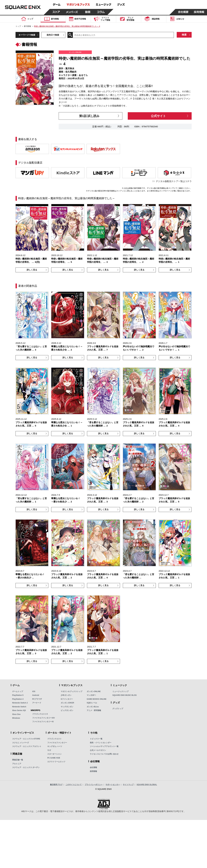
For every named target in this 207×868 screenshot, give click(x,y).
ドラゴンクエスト (54, 739)
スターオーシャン (54, 754)
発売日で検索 (53, 35)
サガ (49, 750)
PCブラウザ (37, 699)
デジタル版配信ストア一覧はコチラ (174, 181)
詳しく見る (32, 270)
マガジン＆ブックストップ (71, 691)
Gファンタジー (67, 699)
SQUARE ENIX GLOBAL (147, 785)
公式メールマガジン (98, 750)
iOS (34, 691)
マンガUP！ (92, 695)
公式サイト (158, 116)
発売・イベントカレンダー (101, 743)
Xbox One (16, 714)
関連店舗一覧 (18, 760)
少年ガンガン (66, 695)
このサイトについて (74, 785)
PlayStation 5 (18, 695)
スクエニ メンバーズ (21, 743)
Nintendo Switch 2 (20, 703)
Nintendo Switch (19, 707)
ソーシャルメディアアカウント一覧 (104, 746)
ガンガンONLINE (94, 691)
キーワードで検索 (27, 35)
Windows (16, 718)
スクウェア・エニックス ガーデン (26, 767)
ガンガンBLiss (93, 707)
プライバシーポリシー (94, 785)
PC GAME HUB (54, 758)
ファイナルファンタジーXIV (44, 718)
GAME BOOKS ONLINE (97, 699)
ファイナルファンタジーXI (43, 722)
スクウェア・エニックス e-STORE (26, 739)
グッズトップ (118, 709)
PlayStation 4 (18, 699)
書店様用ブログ (56, 785)
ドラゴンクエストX (40, 714)
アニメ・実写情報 (94, 710)
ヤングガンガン (67, 707)
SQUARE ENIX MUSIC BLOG (125, 695)
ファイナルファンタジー (57, 743)
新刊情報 (27, 26)
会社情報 (93, 767)
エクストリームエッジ (56, 762)
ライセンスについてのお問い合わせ (104, 754)
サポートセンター (113, 785)
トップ (18, 26)
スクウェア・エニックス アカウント (27, 746)
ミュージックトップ (120, 691)
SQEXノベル (92, 703)
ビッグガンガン (67, 710)
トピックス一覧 (96, 739)
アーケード (37, 703)
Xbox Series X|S (19, 710)
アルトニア (17, 764)
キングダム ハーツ (55, 746)
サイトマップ (128, 785)
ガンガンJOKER (67, 703)
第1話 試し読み (89, 116)
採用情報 (93, 771)
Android (36, 695)
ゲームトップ (18, 691)
